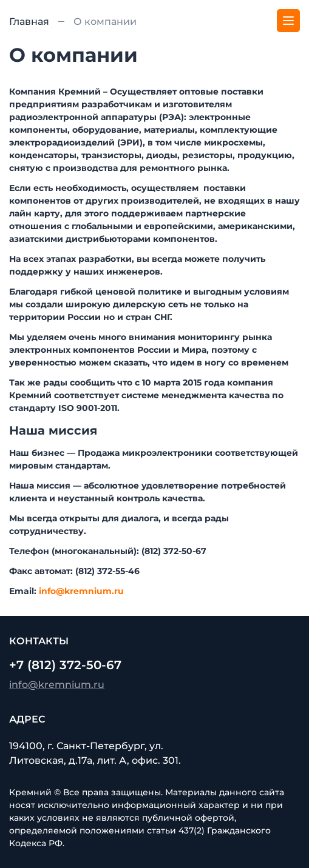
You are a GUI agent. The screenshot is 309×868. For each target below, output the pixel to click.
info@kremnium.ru (81, 591)
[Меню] (288, 21)
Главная (29, 22)
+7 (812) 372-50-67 (65, 665)
